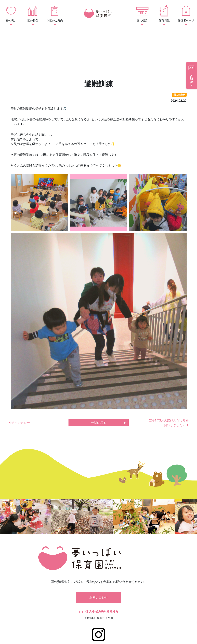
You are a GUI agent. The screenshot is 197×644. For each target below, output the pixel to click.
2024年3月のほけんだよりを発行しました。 (169, 423)
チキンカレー (19, 423)
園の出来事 (179, 95)
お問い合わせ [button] (99, 587)
